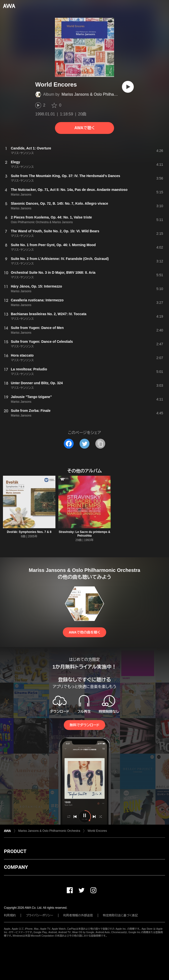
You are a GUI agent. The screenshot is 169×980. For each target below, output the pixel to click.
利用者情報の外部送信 (78, 915)
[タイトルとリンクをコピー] (100, 444)
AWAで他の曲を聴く (84, 632)
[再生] (128, 87)
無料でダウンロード (84, 725)
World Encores (97, 831)
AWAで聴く (84, 128)
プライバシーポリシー (40, 915)
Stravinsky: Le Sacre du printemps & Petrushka (84, 534)
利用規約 (10, 915)
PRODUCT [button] (15, 851)
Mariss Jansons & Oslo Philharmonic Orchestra (103, 94)
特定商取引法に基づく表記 (120, 915)
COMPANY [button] (16, 867)
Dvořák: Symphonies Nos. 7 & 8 (29, 532)
